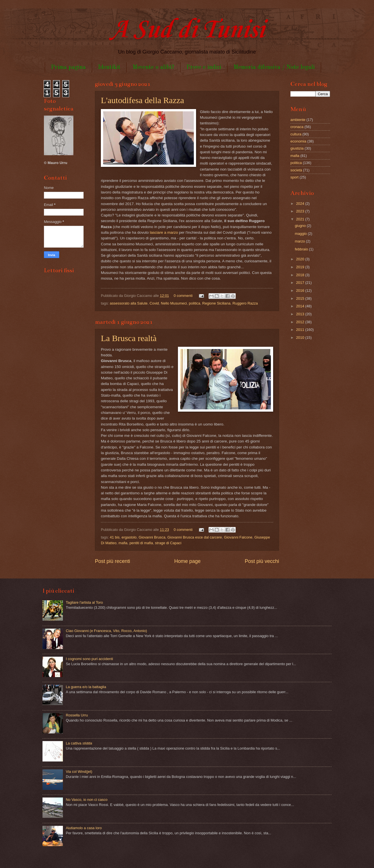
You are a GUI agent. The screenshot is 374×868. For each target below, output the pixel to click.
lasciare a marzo (164, 232)
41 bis (115, 537)
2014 (301, 306)
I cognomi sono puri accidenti (89, 659)
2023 (301, 211)
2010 (301, 338)
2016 (301, 291)
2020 (301, 259)
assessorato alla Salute (129, 303)
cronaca (297, 127)
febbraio (302, 249)
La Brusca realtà (129, 338)
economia (298, 141)
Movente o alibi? (153, 67)
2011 (301, 330)
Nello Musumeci (174, 303)
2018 (301, 275)
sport (295, 177)
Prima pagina (68, 67)
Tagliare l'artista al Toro (84, 602)
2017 (301, 283)
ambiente (298, 120)
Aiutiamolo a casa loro (84, 828)
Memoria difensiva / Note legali (274, 67)
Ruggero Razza (245, 303)
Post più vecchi (262, 561)
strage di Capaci (168, 543)
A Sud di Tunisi (187, 30)
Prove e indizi (204, 67)
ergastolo (129, 537)
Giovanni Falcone (238, 537)
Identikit (109, 67)
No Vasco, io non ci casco (87, 800)
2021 (301, 219)
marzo (300, 241)
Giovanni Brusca (152, 537)
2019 (301, 267)
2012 (301, 322)
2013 (301, 314)
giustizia (297, 148)
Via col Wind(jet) (79, 772)
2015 (301, 298)
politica (195, 303)
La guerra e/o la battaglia (86, 687)
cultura (296, 134)
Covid (154, 303)
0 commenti (183, 296)
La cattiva (79, 743)
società (296, 170)
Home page (187, 561)
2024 (301, 204)
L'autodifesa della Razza (143, 100)
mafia (123, 543)
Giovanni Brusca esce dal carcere (195, 537)
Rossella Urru (77, 715)
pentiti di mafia (141, 543)
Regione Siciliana (216, 303)
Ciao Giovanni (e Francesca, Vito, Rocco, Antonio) (106, 631)
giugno (301, 226)
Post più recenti (112, 561)
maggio (301, 234)
